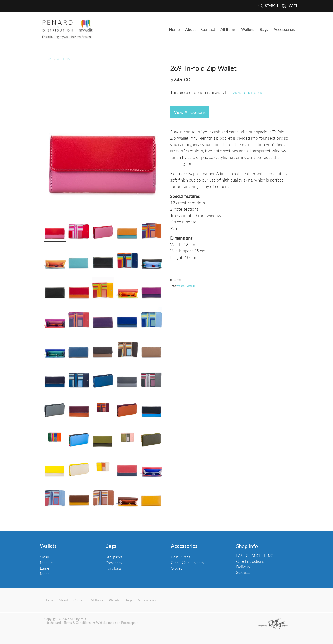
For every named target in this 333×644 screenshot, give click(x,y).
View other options (250, 92)
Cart (290, 5)
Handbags (113, 568)
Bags (111, 546)
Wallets (63, 59)
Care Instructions (250, 561)
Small (44, 557)
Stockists (243, 572)
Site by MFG (79, 619)
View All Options (190, 112)
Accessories (184, 546)
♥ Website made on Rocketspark (116, 623)
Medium (47, 563)
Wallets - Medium (186, 286)
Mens (45, 574)
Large (45, 568)
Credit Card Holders (187, 563)
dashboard (54, 623)
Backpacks (114, 557)
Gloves (177, 568)
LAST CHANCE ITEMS (255, 556)
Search (268, 5)
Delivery (243, 567)
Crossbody (114, 563)
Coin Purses (180, 557)
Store (48, 59)
